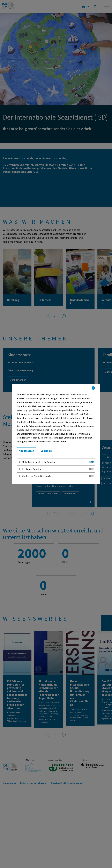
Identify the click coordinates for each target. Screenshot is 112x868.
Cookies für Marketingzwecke (37, 476)
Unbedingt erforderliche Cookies (39, 462)
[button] (93, 388)
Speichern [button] (47, 451)
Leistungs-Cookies (32, 469)
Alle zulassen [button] (27, 451)
